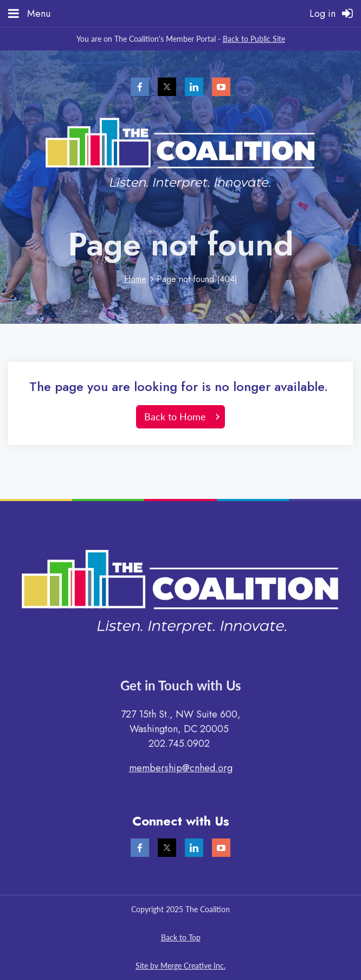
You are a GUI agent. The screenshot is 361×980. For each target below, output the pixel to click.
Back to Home (175, 417)
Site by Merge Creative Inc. (181, 966)
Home (135, 279)
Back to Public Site (254, 39)
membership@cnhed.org (181, 768)
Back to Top (181, 937)
